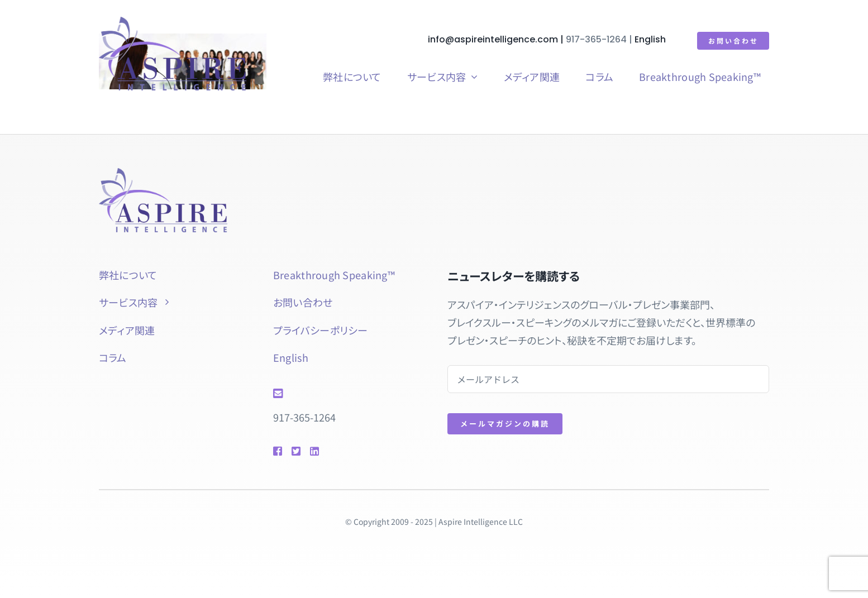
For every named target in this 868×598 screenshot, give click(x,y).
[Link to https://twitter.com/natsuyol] (295, 451)
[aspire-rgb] (171, 22)
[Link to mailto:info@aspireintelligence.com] (344, 394)
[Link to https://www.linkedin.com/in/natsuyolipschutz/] (330, 451)
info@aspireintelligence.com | (498, 39)
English (651, 39)
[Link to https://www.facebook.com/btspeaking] (277, 451)
